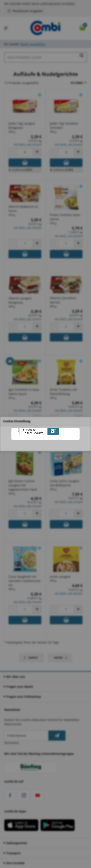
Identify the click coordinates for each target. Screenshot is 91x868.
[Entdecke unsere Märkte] (53, 431)
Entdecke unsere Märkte (33, 431)
